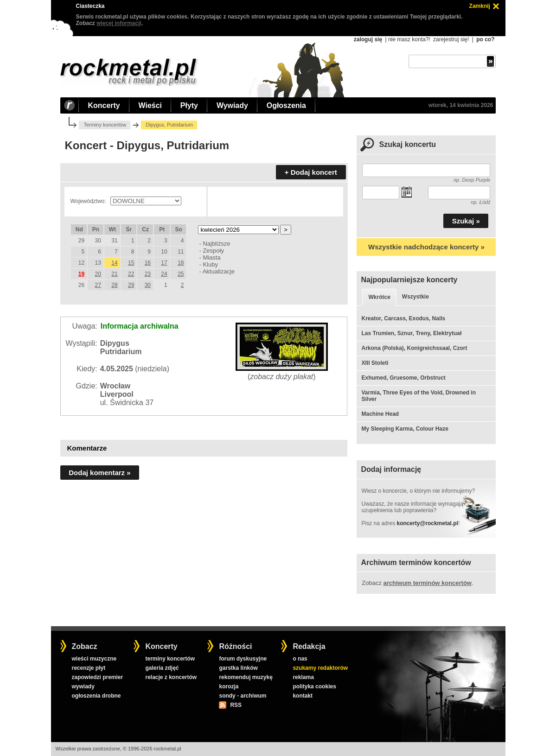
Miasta (211, 257)
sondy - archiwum (243, 696)
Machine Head (380, 414)
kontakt (303, 696)
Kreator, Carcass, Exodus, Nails (403, 318)
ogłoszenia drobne (96, 696)
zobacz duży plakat (281, 377)
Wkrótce (379, 297)
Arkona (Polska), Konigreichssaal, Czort (414, 348)
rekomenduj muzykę (246, 677)
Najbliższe (216, 244)
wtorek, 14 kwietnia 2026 (461, 105)
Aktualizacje (219, 271)
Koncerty (104, 105)
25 (181, 274)
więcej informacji (119, 23)
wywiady (83, 686)
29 (131, 285)
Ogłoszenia (286, 105)
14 (114, 263)
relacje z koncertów (171, 677)
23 (148, 274)
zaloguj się (368, 39)
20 (98, 274)
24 (164, 274)
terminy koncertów (170, 659)
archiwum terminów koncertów (428, 583)
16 (148, 263)
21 (114, 274)
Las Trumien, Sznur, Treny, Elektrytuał (411, 333)
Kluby (210, 264)
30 (148, 285)
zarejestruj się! (451, 39)
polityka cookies (314, 686)
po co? (485, 39)
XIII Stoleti (375, 363)
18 (181, 263)
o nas (300, 659)
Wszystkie (415, 297)
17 (164, 263)
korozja (229, 686)
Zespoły (213, 251)
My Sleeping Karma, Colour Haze (405, 429)
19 (81, 274)
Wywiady (232, 105)
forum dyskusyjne (243, 659)
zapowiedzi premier (97, 677)
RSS (236, 705)
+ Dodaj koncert (311, 172)
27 (98, 285)
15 (131, 263)
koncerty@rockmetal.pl (428, 523)
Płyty (189, 105)
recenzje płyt (88, 668)
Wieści (150, 105)
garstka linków (238, 668)
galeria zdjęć (162, 668)
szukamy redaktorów (320, 668)
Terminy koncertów (105, 125)
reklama (303, 677)
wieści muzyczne (94, 659)
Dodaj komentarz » (99, 473)
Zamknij (480, 6)
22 (131, 274)
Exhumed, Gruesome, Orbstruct (403, 378)
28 (114, 285)
